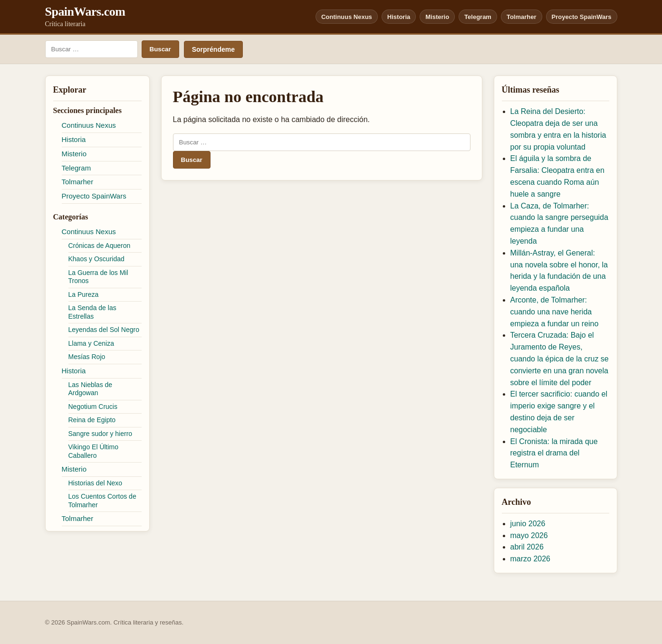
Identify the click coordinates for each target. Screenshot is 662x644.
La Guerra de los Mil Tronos (98, 277)
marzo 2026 (531, 559)
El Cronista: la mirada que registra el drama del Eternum (554, 453)
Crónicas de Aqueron (100, 246)
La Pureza (84, 294)
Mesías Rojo (87, 357)
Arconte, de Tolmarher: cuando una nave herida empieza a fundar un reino (555, 312)
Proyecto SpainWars (582, 17)
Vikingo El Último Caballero (94, 451)
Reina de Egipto (92, 420)
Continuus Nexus (347, 17)
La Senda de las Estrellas (92, 312)
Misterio (437, 17)
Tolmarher (522, 17)
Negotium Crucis (93, 407)
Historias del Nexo (96, 483)
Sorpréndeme (213, 49)
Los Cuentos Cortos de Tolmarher (102, 501)
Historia (399, 17)
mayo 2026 (529, 535)
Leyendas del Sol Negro (104, 330)
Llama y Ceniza (91, 343)
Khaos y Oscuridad (96, 259)
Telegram (478, 17)
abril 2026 (527, 547)
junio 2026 (528, 524)
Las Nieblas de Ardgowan (91, 389)
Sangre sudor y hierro (101, 434)
